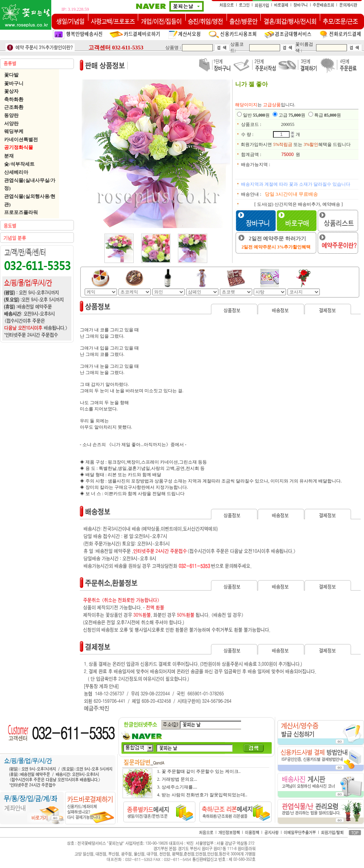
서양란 (11, 123)
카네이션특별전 (21, 139)
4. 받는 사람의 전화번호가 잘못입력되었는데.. (202, 795)
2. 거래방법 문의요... (177, 779)
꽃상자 (11, 91)
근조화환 (14, 107)
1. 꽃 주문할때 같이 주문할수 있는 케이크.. (199, 771)
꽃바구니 (14, 83)
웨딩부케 (14, 131)
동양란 (11, 115)
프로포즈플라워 (21, 212)
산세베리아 (16, 172)
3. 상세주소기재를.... (177, 787)
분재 (9, 156)
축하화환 (14, 99)
